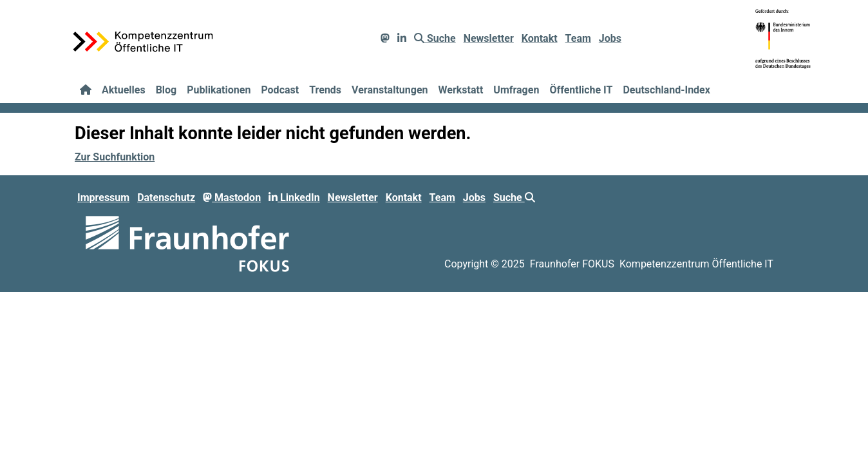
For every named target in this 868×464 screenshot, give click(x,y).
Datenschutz (166, 198)
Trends (325, 90)
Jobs (610, 38)
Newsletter (489, 38)
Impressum (103, 198)
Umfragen (516, 90)
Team (578, 38)
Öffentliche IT (581, 90)
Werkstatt (461, 90)
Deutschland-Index (666, 90)
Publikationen (219, 90)
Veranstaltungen (390, 90)
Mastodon (232, 198)
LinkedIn (294, 198)
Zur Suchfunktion (115, 157)
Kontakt (540, 38)
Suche (435, 38)
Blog (166, 90)
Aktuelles (124, 90)
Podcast (280, 90)
